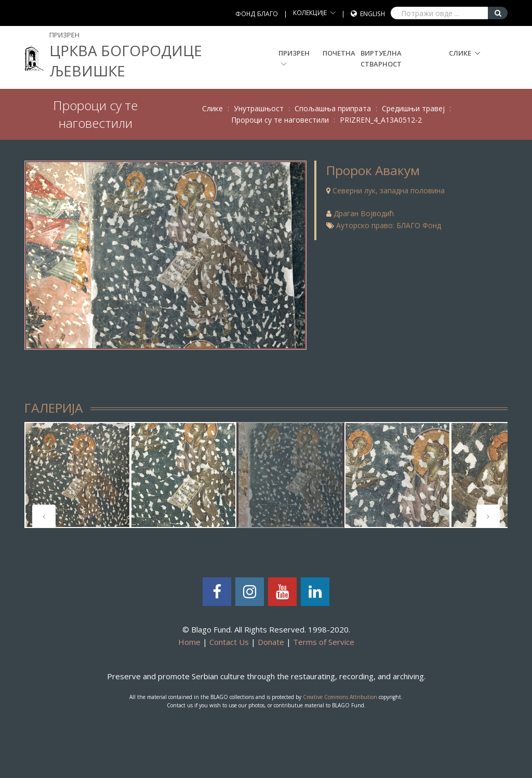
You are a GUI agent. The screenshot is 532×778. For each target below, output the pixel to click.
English (373, 14)
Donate (271, 642)
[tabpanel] (77, 475)
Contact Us (229, 642)
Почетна (339, 53)
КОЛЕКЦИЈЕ (310, 13)
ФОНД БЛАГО (257, 14)
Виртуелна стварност (381, 58)
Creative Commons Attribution (340, 697)
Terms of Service (324, 642)
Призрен (294, 58)
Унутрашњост (259, 108)
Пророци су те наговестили (280, 120)
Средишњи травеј (413, 108)
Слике (460, 53)
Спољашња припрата (333, 108)
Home (189, 642)
